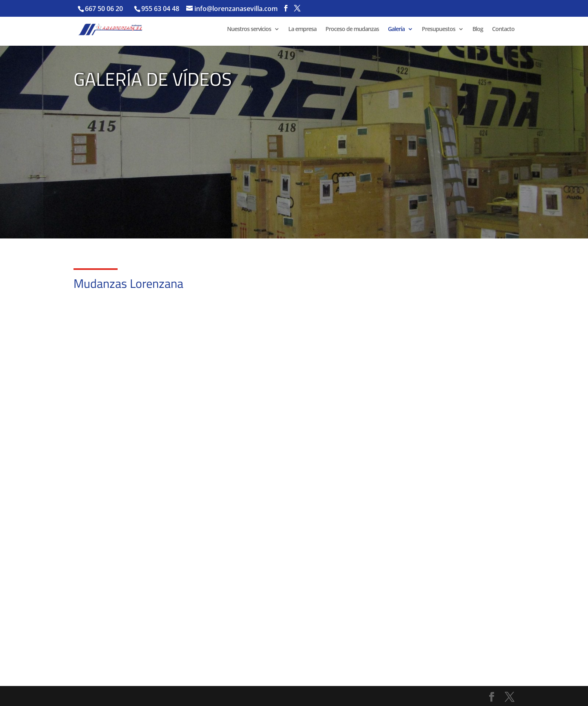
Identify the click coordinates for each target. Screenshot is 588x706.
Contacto (503, 29)
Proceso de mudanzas (352, 29)
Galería (396, 29)
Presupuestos (439, 29)
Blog (478, 29)
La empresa (302, 29)
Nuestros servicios (249, 29)
